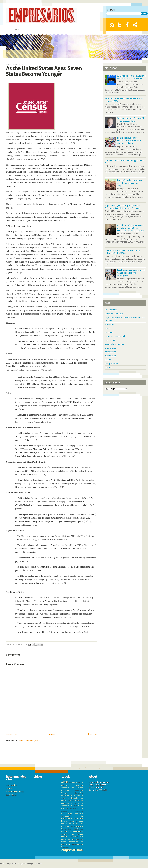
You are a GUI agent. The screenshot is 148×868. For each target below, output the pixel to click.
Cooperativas (111, 310)
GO (144, 14)
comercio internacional (115, 336)
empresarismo (111, 352)
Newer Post (11, 734)
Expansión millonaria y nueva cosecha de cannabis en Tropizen (130, 183)
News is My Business (15, 792)
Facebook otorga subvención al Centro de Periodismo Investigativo (131, 273)
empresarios (110, 348)
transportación (111, 364)
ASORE (65, 782)
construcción (110, 340)
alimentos (109, 332)
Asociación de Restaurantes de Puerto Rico (72, 819)
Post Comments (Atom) (30, 741)
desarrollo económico (115, 344)
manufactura (110, 356)
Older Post (92, 734)
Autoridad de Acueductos (72, 831)
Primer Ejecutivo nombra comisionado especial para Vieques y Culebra (129, 141)
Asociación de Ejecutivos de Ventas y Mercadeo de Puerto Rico (72, 798)
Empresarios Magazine (16, 864)
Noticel (9, 788)
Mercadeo (109, 324)
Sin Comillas (11, 795)
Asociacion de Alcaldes (72, 788)
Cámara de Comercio (114, 314)
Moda (108, 328)
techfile (108, 360)
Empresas (73, 844)
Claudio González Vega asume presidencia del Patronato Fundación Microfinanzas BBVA (131, 228)
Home (16, 29)
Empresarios (11, 785)
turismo (108, 368)
